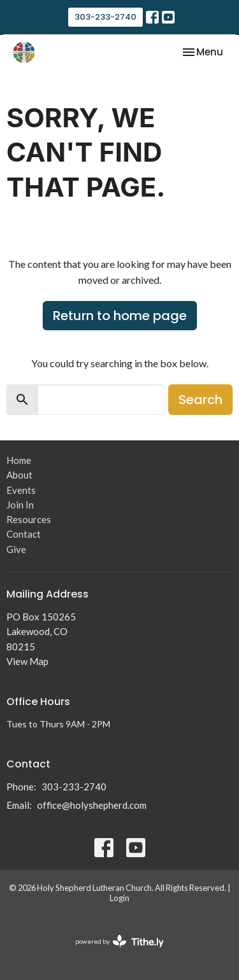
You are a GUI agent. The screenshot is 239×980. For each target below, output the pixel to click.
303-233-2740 (105, 17)
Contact (24, 534)
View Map (27, 661)
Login (119, 898)
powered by (119, 941)
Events (21, 490)
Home (19, 460)
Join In (20, 505)
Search (200, 400)
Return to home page (120, 316)
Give (16, 549)
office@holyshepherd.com (92, 805)
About (19, 475)
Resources (29, 519)
